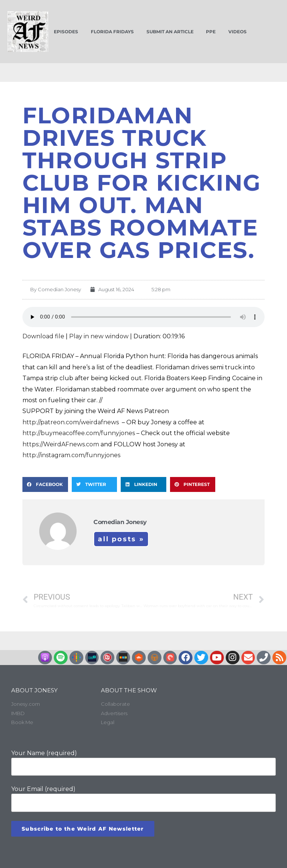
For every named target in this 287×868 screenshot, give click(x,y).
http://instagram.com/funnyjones (71, 455)
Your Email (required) (143, 798)
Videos (237, 32)
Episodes (66, 32)
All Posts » (121, 539)
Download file (43, 336)
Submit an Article (170, 32)
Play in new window (99, 336)
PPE (211, 32)
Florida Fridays (112, 32)
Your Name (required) (143, 763)
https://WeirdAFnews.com (61, 444)
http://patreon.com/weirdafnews (71, 422)
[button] (45, 484)
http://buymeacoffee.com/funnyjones (79, 433)
